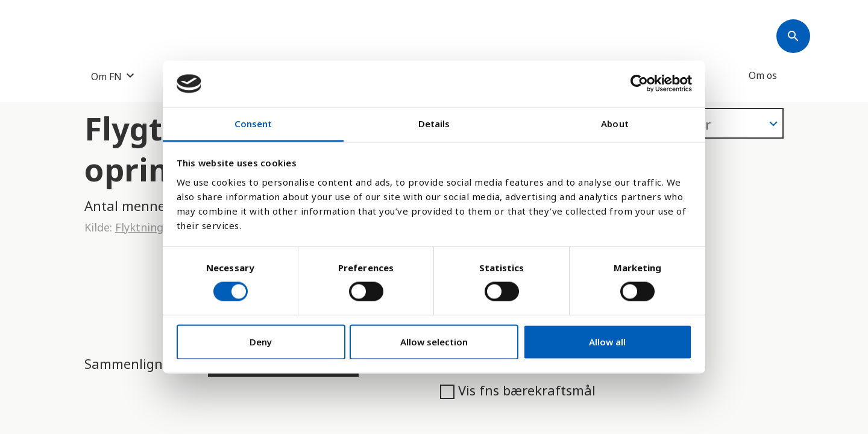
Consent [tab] (253, 124)
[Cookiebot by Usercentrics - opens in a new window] (639, 84)
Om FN (106, 76)
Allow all (607, 342)
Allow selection (434, 342)
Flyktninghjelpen (159, 227)
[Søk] (793, 36)
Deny (261, 342)
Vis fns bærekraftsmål (518, 390)
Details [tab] (434, 124)
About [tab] (615, 124)
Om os (763, 75)
